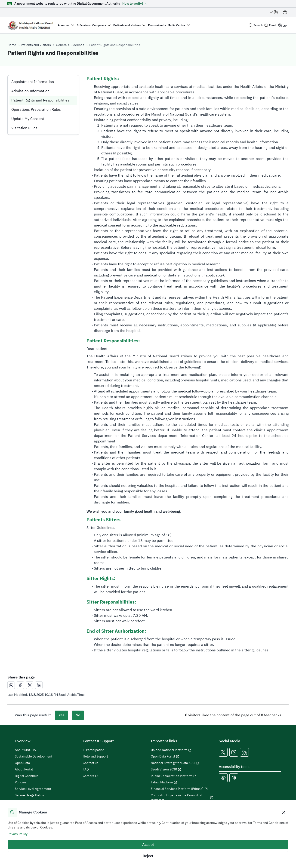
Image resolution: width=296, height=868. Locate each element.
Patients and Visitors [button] (127, 25)
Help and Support (95, 757)
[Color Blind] (223, 778)
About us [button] (64, 25)
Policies (21, 782)
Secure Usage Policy (29, 795)
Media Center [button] (176, 25)
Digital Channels (27, 776)
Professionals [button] (157, 25)
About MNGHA (25, 750)
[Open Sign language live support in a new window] (234, 778)
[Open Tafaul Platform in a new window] (182, 782)
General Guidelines (70, 45)
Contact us (91, 763)
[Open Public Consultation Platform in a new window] (182, 776)
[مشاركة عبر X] (30, 685)
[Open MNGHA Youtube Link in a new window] (234, 752)
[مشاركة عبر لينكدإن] (39, 685)
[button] (135, 4)
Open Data (22, 763)
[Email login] (270, 25)
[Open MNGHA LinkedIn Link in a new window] (244, 752)
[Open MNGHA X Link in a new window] (223, 752)
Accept (148, 845)
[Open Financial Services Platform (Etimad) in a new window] (182, 789)
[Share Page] (274, 12)
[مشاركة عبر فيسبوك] (20, 685)
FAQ (86, 770)
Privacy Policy (18, 834)
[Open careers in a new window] (114, 776)
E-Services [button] (84, 25)
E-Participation (94, 750)
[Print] (285, 12)
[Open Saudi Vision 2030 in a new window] (182, 770)
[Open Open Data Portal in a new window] (182, 757)
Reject (148, 856)
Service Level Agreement (33, 789)
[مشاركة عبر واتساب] (11, 685)
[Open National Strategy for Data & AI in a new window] (182, 763)
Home (12, 45)
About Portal (24, 770)
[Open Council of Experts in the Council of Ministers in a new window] (182, 798)
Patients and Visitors (36, 45)
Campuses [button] (99, 25)
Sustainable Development (34, 757)
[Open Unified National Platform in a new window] (182, 750)
